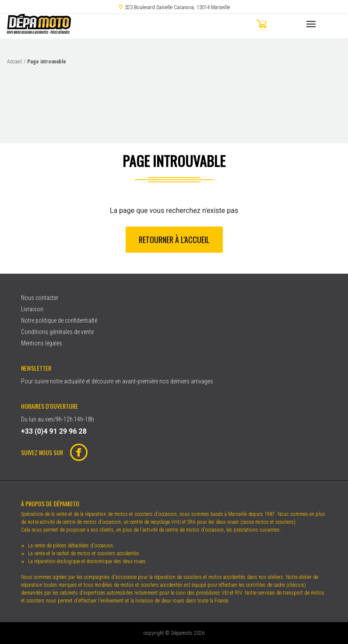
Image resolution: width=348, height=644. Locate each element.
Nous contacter (40, 298)
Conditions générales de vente (57, 332)
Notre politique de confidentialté (59, 320)
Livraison (32, 309)
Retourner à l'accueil (174, 240)
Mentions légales (42, 343)
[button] (278, 25)
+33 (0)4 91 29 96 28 (54, 431)
